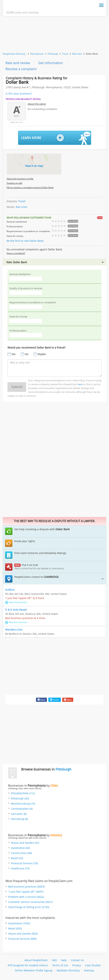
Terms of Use (60, 965)
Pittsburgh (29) (20, 798)
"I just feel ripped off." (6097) (26, 892)
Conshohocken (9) (22, 809)
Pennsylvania (37, 54)
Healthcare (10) (20, 868)
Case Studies (93, 965)
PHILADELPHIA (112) (23, 793)
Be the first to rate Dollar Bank (25, 241)
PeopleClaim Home (24, 6)
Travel (65, 54)
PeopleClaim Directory (14, 54)
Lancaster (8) (19, 814)
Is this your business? (19, 93)
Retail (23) (17, 858)
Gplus (68, 700)
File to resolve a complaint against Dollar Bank (30, 187)
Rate (55, 262)
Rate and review (18, 63)
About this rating (37, 104)
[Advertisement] (54, 34)
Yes (14, 354)
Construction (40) (21, 853)
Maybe (42, 354)
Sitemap (89, 970)
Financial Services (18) (24, 863)
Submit (17, 387)
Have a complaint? (16, 253)
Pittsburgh (53, 54)
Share (41, 700)
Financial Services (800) (22, 939)
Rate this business (16, 602)
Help (64, 960)
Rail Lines (77, 54)
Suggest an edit (14, 183)
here (80, 384)
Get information (51, 63)
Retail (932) (15, 928)
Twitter (55, 700)
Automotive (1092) (19, 923)
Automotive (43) (20, 848)
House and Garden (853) (23, 934)
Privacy (77, 965)
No (27, 354)
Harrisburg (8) (19, 819)
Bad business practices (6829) (26, 887)
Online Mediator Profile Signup (34, 970)
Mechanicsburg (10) (23, 804)
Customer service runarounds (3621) (30, 902)
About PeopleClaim (36, 960)
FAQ (54, 960)
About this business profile (20, 179)
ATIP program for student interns (28, 965)
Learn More (56, 138)
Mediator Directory (68, 970)
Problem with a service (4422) (26, 897)
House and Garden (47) (25, 843)
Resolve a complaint (21, 69)
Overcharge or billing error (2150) (29, 907)
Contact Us (77, 960)
